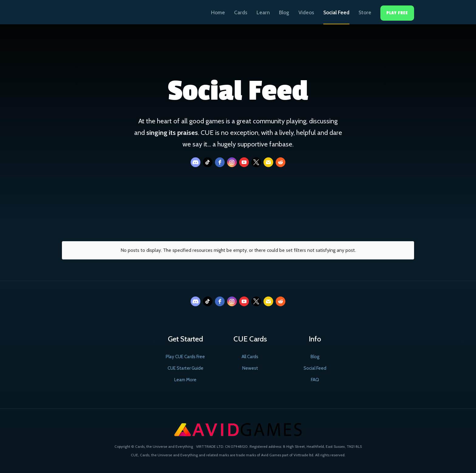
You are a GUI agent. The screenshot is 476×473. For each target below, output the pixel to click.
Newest (250, 368)
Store (365, 12)
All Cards (250, 357)
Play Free (397, 13)
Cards (241, 12)
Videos (306, 12)
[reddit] (280, 162)
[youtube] (244, 162)
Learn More (185, 380)
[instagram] (232, 162)
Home (218, 12)
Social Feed (336, 12)
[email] (268, 162)
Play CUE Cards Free (185, 357)
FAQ (315, 380)
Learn (263, 12)
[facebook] (220, 162)
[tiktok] (208, 162)
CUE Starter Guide (185, 368)
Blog (284, 12)
